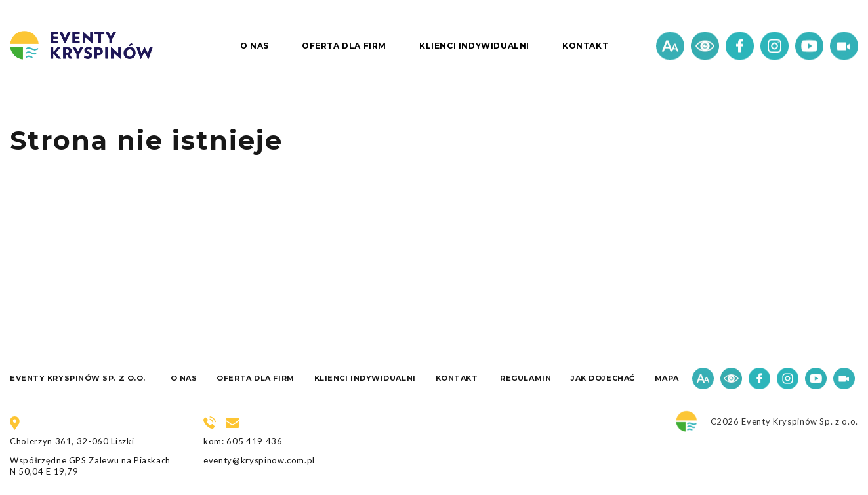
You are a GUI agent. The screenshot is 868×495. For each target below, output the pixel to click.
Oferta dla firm (344, 46)
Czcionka (670, 46)
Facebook (740, 46)
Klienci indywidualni (474, 46)
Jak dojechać (603, 378)
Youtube (809, 46)
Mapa (667, 378)
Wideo (844, 46)
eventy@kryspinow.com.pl (259, 460)
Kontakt (585, 46)
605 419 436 (254, 441)
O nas (255, 46)
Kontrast (705, 46)
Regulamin (526, 378)
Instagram (775, 46)
